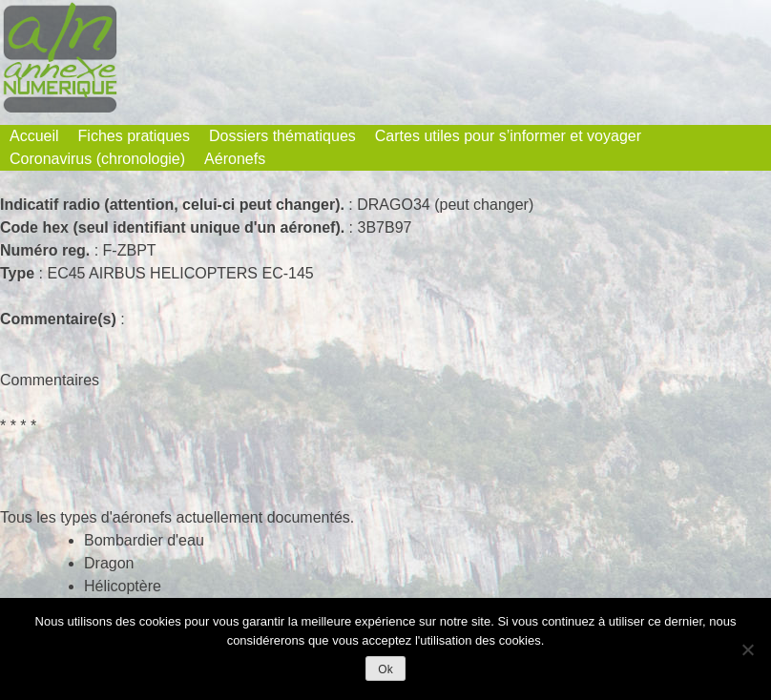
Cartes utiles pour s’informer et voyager (508, 136)
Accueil (34, 136)
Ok (385, 669)
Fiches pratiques (134, 136)
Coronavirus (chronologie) (97, 159)
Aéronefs (235, 159)
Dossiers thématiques (282, 136)
